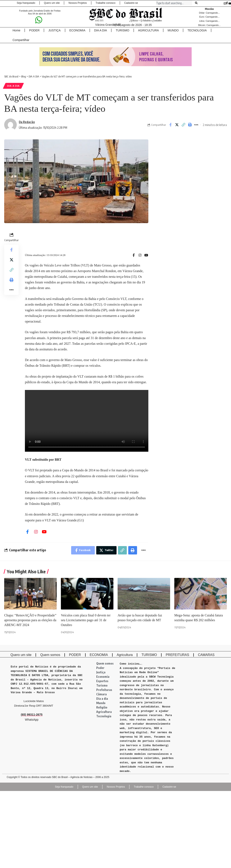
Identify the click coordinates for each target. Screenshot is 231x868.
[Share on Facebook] (170, 125)
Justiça (101, 672)
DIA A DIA (13, 86)
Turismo (102, 685)
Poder (100, 668)
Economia (103, 677)
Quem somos (105, 663)
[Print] (190, 125)
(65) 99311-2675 (32, 715)
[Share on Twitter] (177, 125)
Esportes (102, 681)
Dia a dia (102, 699)
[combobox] (174, 3)
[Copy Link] (183, 125)
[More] (196, 125)
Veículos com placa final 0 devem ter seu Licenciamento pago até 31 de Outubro (86, 620)
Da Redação (27, 122)
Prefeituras (104, 690)
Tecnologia (104, 716)
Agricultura (104, 712)
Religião (102, 707)
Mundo (101, 703)
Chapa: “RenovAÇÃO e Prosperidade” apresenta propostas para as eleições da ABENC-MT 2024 (30, 620)
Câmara (101, 694)
